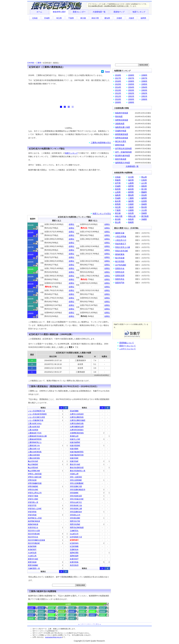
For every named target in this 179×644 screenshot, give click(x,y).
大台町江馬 (32, 556)
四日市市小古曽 (34, 531)
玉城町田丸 (74, 531)
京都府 (119, 18)
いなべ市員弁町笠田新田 (37, 414)
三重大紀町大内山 (35, 423)
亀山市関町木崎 (34, 471)
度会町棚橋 (74, 411)
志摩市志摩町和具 (77, 417)
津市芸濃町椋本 (76, 512)
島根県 (131, 222)
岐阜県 (131, 189)
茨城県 (118, 198)
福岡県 (143, 18)
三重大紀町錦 (33, 430)
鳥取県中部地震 (122, 113)
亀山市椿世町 (33, 464)
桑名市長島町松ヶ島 (78, 471)
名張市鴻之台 (33, 527)
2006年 (72, 611)
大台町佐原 (32, 553)
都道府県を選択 (59, 12)
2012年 (92, 608)
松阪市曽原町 (75, 445)
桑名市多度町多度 (77, 468)
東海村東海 (120, 254)
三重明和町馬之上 (35, 442)
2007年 (61, 611)
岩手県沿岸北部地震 (123, 148)
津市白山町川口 (76, 502)
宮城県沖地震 (121, 131)
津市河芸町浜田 (76, 496)
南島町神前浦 (33, 524)
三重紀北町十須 (34, 449)
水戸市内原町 (121, 265)
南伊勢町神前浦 (34, 521)
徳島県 (144, 186)
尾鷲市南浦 (32, 562)
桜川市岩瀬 (120, 258)
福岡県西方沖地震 (123, 163)
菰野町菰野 (74, 556)
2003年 (102, 611)
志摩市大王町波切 (77, 414)
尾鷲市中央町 (33, 559)
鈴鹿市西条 (74, 562)
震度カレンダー (79, 12)
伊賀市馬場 (32, 515)
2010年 (31, 611)
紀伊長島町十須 (76, 537)
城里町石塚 (120, 233)
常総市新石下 (121, 244)
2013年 (82, 608)
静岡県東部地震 (122, 134)
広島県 (144, 180)
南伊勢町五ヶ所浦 (35, 518)
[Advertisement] (89, 41)
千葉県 (71, 18)
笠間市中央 (120, 268)
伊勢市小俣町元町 (35, 477)
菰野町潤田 (74, 553)
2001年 (41, 615)
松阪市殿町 (74, 449)
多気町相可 (32, 549)
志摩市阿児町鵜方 (77, 430)
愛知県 (107, 18)
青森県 (118, 180)
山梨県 (131, 183)
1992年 (51, 618)
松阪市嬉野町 (75, 442)
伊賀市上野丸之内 (35, 493)
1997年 (82, 615)
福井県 (131, 180)
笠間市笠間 (120, 276)
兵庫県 (131, 210)
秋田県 (118, 189)
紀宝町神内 (74, 543)
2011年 (102, 608)
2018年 (31, 608)
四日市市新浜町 (34, 534)
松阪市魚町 (74, 461)
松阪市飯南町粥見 (77, 452)
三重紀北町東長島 (35, 452)
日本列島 (31, 63)
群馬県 (118, 204)
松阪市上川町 (75, 439)
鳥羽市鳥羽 (74, 565)
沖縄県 (144, 219)
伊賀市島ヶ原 (33, 502)
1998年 (72, 615)
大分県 (144, 210)
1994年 (31, 618)
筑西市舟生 (120, 279)
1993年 (41, 618)
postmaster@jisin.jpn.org (53, 637)
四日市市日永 (33, 537)
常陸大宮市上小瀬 (123, 247)
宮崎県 (144, 213)
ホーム (39, 12)
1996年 (92, 615)
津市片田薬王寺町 (77, 499)
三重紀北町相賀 (34, 455)
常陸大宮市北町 (122, 251)
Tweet (107, 72)
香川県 (144, 189)
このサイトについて (128, 349)
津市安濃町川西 (76, 486)
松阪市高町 (74, 458)
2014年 (72, 608)
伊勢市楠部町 (33, 486)
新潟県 (118, 219)
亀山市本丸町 (33, 461)
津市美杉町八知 (76, 505)
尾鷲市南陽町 (33, 565)
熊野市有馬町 (75, 524)
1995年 (102, 615)
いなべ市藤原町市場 (36, 420)
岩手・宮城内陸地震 (123, 152)
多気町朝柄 (32, 546)
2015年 (61, 608)
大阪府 (131, 18)
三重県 (39, 63)
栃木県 (118, 201)
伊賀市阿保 (32, 512)
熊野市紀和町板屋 (77, 527)
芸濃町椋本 (74, 549)
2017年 (41, 608)
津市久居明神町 (76, 480)
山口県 (144, 183)
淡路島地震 (120, 124)
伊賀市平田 (32, 505)
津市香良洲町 (75, 518)
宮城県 (47, 18)
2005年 (82, 611)
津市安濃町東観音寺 (78, 490)
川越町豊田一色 (34, 568)
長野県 (131, 186)
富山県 (118, 222)
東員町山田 (74, 436)
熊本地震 (119, 116)
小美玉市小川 (121, 240)
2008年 (51, 611)
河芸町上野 (74, 474)
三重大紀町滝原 (34, 427)
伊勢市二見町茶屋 (35, 474)
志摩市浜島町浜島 (77, 423)
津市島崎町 (74, 493)
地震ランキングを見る (102, 214)
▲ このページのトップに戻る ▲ (89, 624)
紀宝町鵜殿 (74, 546)
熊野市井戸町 (75, 521)
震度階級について (127, 343)
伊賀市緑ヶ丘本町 (35, 509)
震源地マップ (119, 12)
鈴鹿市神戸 (74, 559)
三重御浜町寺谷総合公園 (37, 436)
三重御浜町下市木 (35, 433)
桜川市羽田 (120, 261)
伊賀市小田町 (33, 499)
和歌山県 (132, 216)
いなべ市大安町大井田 (36, 417)
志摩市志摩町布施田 (78, 420)
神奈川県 (95, 18)
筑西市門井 (120, 283)
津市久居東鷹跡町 (77, 483)
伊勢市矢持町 (33, 490)
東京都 (83, 18)
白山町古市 (74, 534)
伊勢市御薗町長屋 (35, 483)
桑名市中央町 (75, 464)
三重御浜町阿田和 (35, 439)
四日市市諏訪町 (34, 543)
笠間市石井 (120, 272)
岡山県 (144, 177)
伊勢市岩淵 (32, 480)
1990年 (72, 618)
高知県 (144, 195)
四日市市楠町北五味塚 (36, 540)
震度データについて (128, 346)
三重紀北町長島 (34, 458)
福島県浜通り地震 (123, 127)
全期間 (68, 604)
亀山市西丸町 (33, 468)
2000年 (51, 615)
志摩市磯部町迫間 (77, 427)
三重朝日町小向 (34, 445)
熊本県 (144, 207)
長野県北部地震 (122, 120)
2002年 (31, 615)
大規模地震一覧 (99, 12)
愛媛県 (144, 192)
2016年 (51, 608)
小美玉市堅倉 (121, 236)
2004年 (92, 611)
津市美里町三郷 (76, 509)
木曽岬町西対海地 (77, 433)
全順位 (71, 224)
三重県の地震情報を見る (101, 143)
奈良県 (131, 213)
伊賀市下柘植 (33, 496)
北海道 (35, 18)
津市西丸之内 (75, 515)
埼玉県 (59, 18)
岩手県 (118, 183)
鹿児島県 (145, 216)
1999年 (61, 615)
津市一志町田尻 (76, 477)
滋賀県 (131, 201)
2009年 (41, 611)
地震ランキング (139, 12)
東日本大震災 (121, 141)
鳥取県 (131, 219)
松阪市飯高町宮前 (77, 455)
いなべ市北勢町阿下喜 (36, 411)
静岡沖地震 (120, 145)
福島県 (118, 195)
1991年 (61, 618)
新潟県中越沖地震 (123, 156)
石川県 (131, 177)
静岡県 (131, 192)
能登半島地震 (121, 159)
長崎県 (144, 204)
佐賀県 (144, 201)
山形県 (118, 192)
